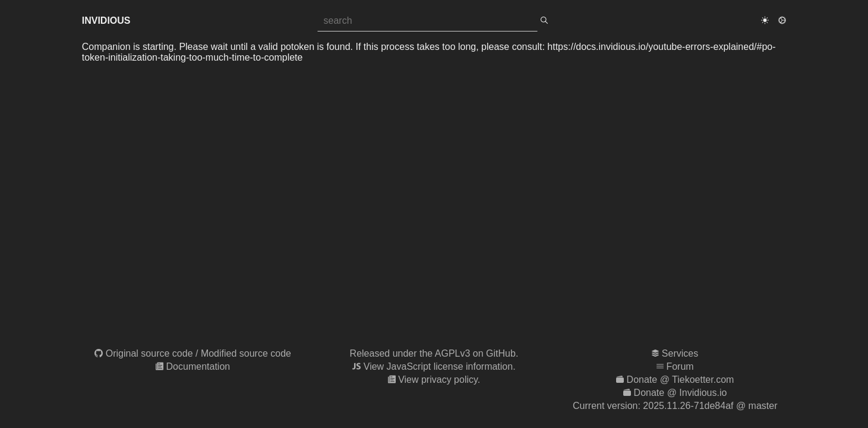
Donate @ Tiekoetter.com (681, 380)
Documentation (198, 366)
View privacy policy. (439, 380)
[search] (544, 21)
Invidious (106, 21)
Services (680, 353)
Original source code (149, 353)
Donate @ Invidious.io (681, 393)
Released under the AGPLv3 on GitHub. (434, 353)
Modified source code (246, 353)
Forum (680, 366)
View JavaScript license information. (440, 366)
